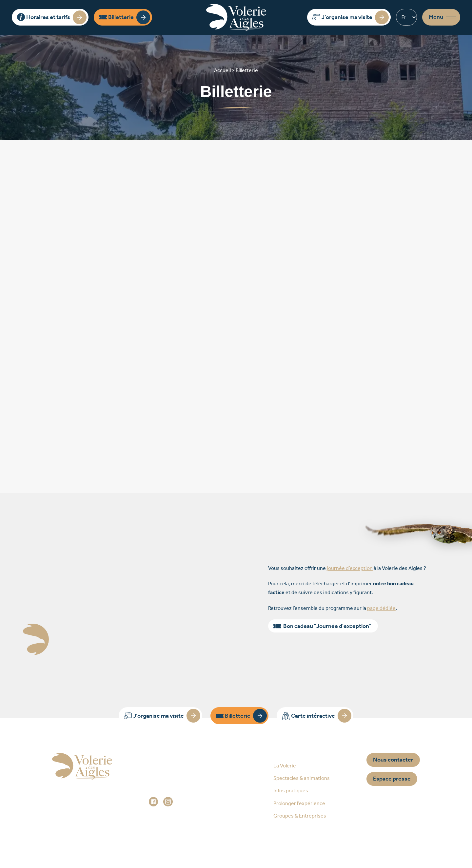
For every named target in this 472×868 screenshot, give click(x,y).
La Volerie (285, 766)
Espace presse (392, 779)
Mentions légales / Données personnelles (242, 853)
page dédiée (381, 608)
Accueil (110, 853)
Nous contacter (393, 760)
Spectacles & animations (302, 778)
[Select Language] (406, 17)
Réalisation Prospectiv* (343, 853)
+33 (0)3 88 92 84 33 (181, 784)
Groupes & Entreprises (300, 816)
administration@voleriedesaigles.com (193, 793)
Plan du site (154, 853)
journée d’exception (350, 568)
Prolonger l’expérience (299, 804)
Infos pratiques (291, 791)
